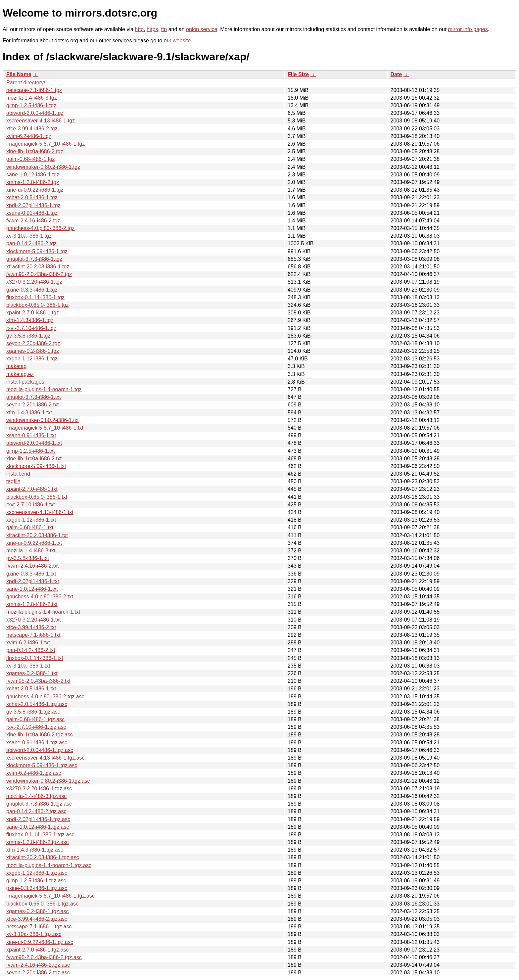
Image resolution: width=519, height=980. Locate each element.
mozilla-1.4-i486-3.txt (31, 551)
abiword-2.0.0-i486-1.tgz (35, 113)
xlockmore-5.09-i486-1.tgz (37, 251)
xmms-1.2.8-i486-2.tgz (33, 182)
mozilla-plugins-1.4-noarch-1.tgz (44, 389)
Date (396, 74)
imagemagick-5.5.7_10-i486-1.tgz (46, 144)
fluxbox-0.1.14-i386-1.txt (35, 658)
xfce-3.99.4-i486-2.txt (31, 627)
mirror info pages (468, 29)
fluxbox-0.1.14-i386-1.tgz (35, 297)
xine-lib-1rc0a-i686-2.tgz (35, 151)
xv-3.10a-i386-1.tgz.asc (34, 934)
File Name (19, 74)
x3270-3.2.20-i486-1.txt (34, 620)
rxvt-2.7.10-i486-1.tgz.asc (36, 727)
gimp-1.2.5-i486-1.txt (31, 451)
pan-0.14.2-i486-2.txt (31, 650)
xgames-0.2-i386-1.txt (32, 673)
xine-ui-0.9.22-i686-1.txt (34, 543)
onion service (202, 29)
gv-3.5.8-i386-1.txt (28, 558)
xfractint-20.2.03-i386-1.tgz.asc (43, 857)
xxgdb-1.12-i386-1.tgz (32, 359)
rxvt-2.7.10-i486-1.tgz (31, 328)
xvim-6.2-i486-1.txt (28, 643)
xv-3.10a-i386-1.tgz (29, 236)
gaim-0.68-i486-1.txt (30, 527)
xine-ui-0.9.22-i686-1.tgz (35, 190)
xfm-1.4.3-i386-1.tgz (30, 320)
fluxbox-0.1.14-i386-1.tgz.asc (40, 835)
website (182, 41)
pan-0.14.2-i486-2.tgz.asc (36, 811)
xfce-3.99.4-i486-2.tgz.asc (37, 919)
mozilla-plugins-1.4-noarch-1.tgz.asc (49, 865)
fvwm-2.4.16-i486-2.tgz (33, 221)
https (152, 29)
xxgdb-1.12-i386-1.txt (31, 520)
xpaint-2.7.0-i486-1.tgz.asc (38, 950)
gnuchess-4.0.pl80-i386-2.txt (40, 597)
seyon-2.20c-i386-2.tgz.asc (38, 973)
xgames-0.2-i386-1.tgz (33, 351)
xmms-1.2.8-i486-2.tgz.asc (38, 842)
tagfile (13, 481)
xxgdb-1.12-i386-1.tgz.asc (37, 873)
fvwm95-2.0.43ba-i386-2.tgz (39, 274)
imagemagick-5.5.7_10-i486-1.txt (45, 428)
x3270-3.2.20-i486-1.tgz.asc (39, 789)
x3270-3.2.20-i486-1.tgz (34, 282)
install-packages (25, 382)
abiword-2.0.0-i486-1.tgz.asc (40, 750)
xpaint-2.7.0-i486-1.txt (32, 489)
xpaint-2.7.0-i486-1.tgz (33, 313)
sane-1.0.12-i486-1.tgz (33, 175)
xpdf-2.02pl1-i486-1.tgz (33, 205)
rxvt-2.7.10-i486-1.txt (31, 505)
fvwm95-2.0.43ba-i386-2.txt (38, 681)
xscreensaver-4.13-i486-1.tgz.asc (46, 758)
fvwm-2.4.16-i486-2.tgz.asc (38, 965)
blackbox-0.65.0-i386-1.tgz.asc (42, 904)
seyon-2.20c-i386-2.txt (32, 405)
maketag (16, 366)
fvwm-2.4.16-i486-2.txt (32, 566)
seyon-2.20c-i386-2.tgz (33, 343)
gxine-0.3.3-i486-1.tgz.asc (37, 888)
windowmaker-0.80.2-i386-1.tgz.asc (48, 781)
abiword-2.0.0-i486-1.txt (34, 443)
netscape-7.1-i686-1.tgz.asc (39, 927)
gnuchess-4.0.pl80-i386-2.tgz (40, 228)
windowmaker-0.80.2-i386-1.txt (43, 420)
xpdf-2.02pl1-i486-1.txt (33, 581)
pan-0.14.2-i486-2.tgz (31, 243)
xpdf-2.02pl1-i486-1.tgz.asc (38, 819)
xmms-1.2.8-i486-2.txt (32, 604)
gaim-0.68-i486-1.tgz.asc (35, 719)
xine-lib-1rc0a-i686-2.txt (34, 459)
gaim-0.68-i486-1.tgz (31, 159)
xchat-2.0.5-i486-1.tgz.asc (37, 704)
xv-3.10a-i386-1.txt (28, 666)
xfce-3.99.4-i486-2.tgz (32, 129)
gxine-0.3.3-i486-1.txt (31, 574)
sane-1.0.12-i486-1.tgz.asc (38, 827)
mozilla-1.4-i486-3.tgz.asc (36, 796)
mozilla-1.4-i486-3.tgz (32, 98)
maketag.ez (20, 374)
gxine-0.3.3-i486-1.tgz (32, 290)
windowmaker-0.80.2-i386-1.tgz (43, 167)
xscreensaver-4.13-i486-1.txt (40, 512)
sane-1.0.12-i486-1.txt (32, 589)
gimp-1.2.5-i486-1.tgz (31, 105)
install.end (18, 474)
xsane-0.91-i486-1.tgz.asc (37, 743)
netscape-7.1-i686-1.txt (33, 635)
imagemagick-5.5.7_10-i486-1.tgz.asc (50, 896)
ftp (164, 29)
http (139, 29)
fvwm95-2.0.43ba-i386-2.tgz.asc (44, 957)
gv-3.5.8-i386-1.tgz (28, 336)
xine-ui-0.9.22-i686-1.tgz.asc (40, 942)
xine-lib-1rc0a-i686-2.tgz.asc (40, 735)
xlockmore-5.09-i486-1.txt (36, 466)
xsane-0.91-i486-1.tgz (32, 213)
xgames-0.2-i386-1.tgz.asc (38, 911)
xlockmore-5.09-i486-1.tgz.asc (42, 765)
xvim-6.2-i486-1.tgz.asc (34, 773)
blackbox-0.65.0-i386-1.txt (37, 497)
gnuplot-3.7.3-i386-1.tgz (34, 259)
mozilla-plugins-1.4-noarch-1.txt (43, 612)
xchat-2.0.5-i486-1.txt (31, 689)
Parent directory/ (26, 83)
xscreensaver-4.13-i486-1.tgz (41, 121)
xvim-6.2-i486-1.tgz (29, 136)
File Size (298, 74)
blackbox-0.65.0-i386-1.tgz (38, 305)
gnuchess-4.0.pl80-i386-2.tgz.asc (45, 697)
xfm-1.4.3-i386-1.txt (29, 413)
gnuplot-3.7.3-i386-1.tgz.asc (39, 804)
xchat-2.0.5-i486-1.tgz (32, 197)
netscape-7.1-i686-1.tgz (34, 90)
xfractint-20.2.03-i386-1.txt (37, 535)
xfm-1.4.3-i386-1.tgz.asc (35, 850)
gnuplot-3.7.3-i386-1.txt (34, 397)
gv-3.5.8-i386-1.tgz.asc (33, 712)
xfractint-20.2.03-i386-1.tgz (38, 267)
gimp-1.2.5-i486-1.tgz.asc (36, 881)
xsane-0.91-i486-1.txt (31, 435)
